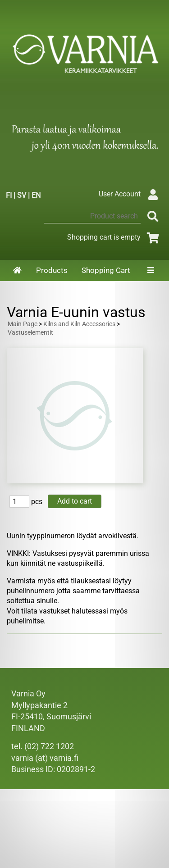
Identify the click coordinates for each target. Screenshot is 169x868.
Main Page (23, 324)
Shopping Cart (106, 270)
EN (36, 195)
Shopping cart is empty (115, 237)
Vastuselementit (30, 333)
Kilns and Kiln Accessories (79, 324)
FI (9, 195)
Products (52, 270)
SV (22, 195)
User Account (130, 194)
